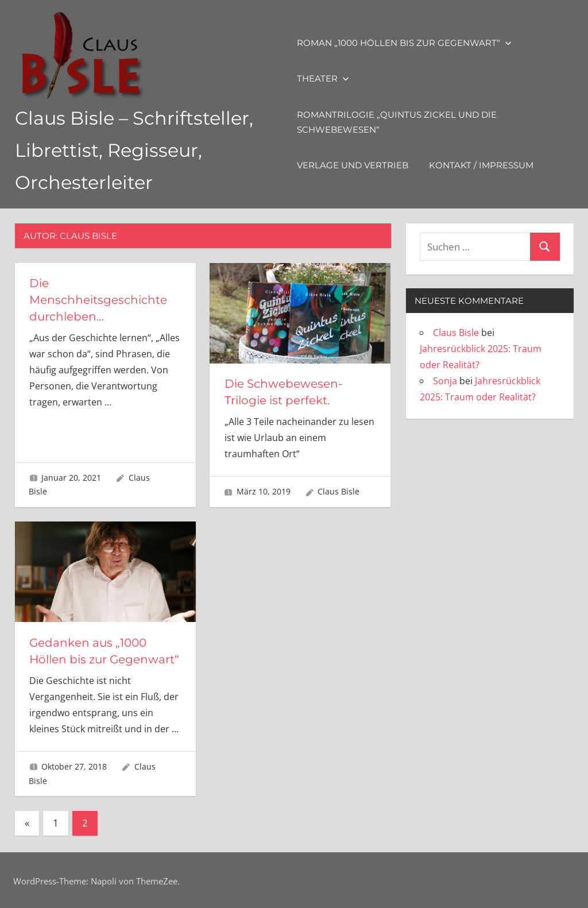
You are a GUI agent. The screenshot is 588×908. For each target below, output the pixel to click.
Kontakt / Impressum (481, 165)
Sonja (445, 381)
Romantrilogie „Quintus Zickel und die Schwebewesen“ (397, 122)
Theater (323, 78)
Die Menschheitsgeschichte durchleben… (98, 299)
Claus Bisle (339, 491)
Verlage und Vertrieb (353, 165)
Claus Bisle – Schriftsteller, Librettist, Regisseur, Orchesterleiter (134, 150)
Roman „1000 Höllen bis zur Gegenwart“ (404, 43)
